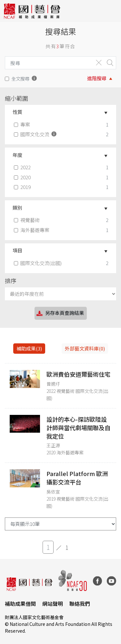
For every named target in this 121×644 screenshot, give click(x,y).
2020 (23, 177)
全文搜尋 (20, 78)
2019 (23, 187)
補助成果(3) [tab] (29, 348)
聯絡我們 (80, 604)
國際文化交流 (36, 134)
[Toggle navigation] (111, 11)
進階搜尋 (97, 78)
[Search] (48, 63)
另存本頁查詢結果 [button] (60, 313)
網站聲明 (53, 604)
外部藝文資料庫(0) (85, 348)
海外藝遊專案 (32, 230)
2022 (23, 167)
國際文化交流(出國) (38, 263)
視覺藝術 (27, 220)
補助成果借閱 (20, 604)
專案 (23, 124)
